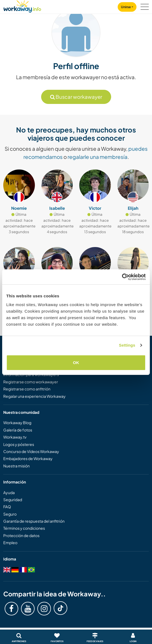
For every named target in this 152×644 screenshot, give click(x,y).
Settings (127, 345)
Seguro (10, 514)
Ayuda (9, 492)
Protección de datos (21, 535)
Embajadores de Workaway (28, 458)
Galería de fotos (18, 430)
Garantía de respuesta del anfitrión (34, 521)
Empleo (10, 543)
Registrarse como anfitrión (27, 389)
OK (76, 363)
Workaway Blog (17, 423)
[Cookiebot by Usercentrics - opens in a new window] (122, 277)
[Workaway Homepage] (22, 6)
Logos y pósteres (19, 444)
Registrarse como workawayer (31, 382)
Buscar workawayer (76, 97)
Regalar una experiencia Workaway (34, 396)
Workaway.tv (15, 437)
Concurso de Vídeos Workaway (31, 451)
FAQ (7, 507)
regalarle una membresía (98, 157)
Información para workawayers (31, 374)
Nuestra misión (16, 466)
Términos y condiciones (24, 528)
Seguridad (13, 500)
